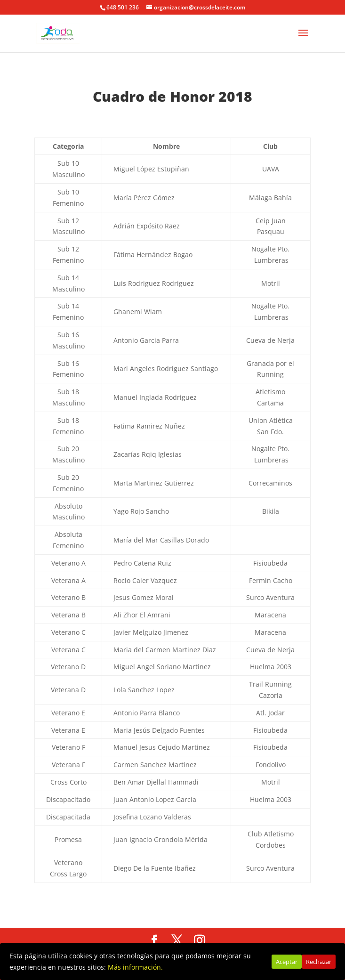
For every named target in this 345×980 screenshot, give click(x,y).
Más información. (135, 967)
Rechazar (319, 962)
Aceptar (287, 962)
